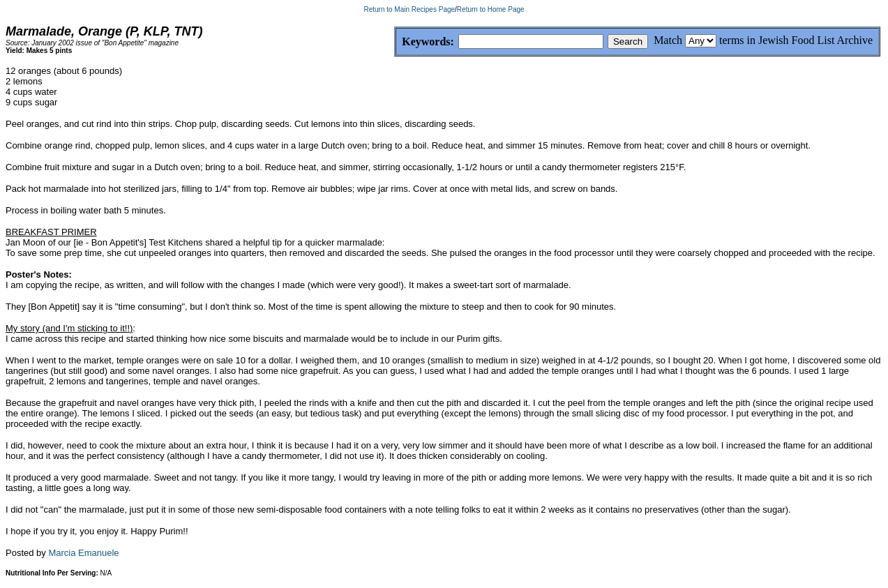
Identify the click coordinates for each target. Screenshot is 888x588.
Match (668, 40)
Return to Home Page (491, 9)
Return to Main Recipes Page (409, 9)
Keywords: (394, 42)
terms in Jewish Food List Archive (796, 40)
